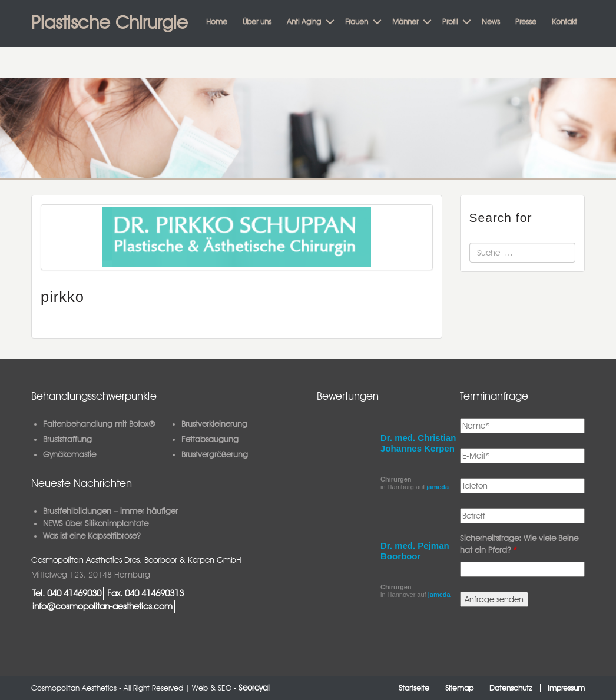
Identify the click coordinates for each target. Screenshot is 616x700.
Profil (450, 21)
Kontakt (564, 21)
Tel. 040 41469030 (67, 593)
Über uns (257, 21)
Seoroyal (254, 688)
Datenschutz (511, 688)
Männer (405, 21)
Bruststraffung (67, 439)
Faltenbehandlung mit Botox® (99, 424)
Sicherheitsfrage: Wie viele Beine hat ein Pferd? (519, 544)
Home (217, 21)
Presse (526, 21)
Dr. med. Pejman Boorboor (415, 551)
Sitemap (459, 688)
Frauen (357, 21)
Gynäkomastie (69, 454)
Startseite (414, 688)
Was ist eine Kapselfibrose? (92, 536)
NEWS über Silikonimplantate (96, 523)
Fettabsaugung (210, 439)
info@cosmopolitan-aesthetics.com (102, 606)
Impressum (566, 688)
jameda (438, 487)
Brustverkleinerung (214, 424)
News (491, 21)
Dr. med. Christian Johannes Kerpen (418, 443)
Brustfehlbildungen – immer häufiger (110, 511)
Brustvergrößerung (215, 454)
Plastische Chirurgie (110, 22)
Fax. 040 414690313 (145, 593)
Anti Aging (304, 21)
